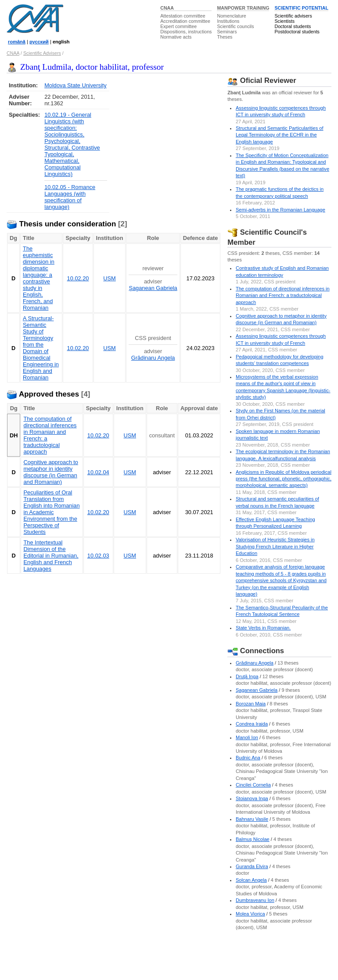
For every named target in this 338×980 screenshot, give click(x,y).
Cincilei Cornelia (253, 785)
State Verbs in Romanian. (263, 628)
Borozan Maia (251, 704)
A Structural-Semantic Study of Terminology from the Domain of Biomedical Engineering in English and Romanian (41, 348)
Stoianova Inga (252, 798)
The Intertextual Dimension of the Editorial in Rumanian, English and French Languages (51, 556)
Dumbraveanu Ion (255, 900)
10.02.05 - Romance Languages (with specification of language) (70, 197)
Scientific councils (235, 26)
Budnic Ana (248, 758)
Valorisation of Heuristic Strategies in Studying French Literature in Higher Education (275, 546)
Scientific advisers (293, 16)
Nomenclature (231, 16)
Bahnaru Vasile (252, 819)
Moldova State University (76, 85)
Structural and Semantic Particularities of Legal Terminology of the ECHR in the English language (280, 135)
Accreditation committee (185, 21)
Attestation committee (183, 16)
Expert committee (178, 26)
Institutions (228, 21)
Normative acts (176, 37)
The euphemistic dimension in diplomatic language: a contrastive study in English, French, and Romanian (39, 278)
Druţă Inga (247, 676)
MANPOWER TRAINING (243, 8)
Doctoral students (293, 26)
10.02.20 (78, 278)
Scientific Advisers (42, 53)
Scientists (284, 21)
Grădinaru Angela (153, 358)
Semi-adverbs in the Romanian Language (280, 210)
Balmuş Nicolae (253, 839)
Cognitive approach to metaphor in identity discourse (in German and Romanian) (51, 472)
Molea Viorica (250, 914)
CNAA (167, 8)
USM (109, 278)
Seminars (227, 32)
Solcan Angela (251, 880)
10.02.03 (98, 556)
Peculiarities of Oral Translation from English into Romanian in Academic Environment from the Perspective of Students (51, 512)
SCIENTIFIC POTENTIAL (301, 8)
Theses (225, 37)
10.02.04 (98, 472)
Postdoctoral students (297, 32)
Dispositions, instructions (186, 32)
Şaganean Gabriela (153, 288)
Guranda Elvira (252, 866)
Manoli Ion (247, 737)
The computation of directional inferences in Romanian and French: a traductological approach (283, 295)
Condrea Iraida (252, 724)
